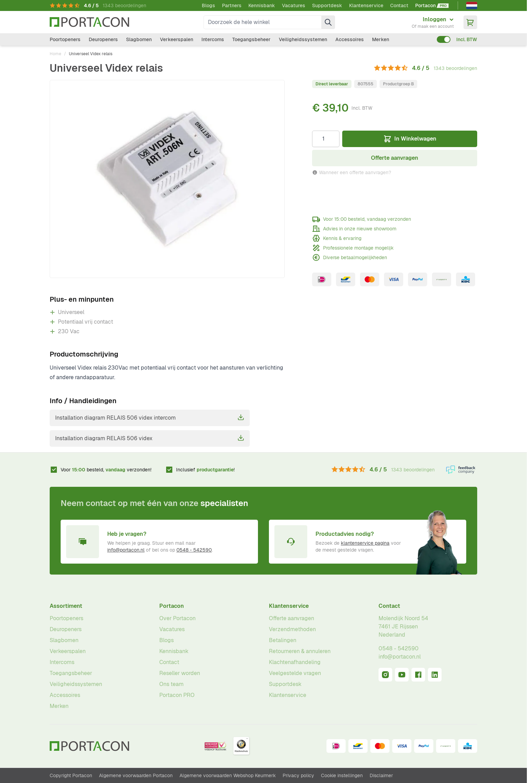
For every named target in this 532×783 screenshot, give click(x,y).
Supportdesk (327, 5)
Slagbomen (139, 39)
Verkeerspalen (177, 39)
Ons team (171, 684)
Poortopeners (65, 39)
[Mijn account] (433, 22)
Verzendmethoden (292, 629)
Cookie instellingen (342, 775)
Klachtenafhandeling (295, 662)
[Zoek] (328, 22)
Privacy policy (298, 775)
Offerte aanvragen (292, 618)
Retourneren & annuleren (300, 651)
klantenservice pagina (365, 543)
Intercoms (213, 39)
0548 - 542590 (194, 550)
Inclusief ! (205, 470)
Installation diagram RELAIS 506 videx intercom (150, 418)
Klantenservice (366, 5)
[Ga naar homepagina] (89, 22)
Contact (399, 5)
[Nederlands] (472, 5)
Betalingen (283, 640)
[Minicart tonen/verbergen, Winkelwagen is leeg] (470, 22)
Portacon (172, 606)
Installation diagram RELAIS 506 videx (150, 438)
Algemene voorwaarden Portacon (136, 775)
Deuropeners (103, 39)
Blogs (208, 5)
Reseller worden (180, 673)
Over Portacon (177, 618)
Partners (232, 5)
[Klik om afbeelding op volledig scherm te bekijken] (167, 179)
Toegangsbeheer (251, 39)
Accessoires (350, 39)
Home (55, 54)
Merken (381, 39)
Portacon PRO (177, 695)
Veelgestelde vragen (295, 673)
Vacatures (294, 5)
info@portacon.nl (126, 550)
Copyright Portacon (71, 775)
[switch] (444, 39)
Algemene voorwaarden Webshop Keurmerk (228, 775)
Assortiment (66, 606)
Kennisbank (262, 5)
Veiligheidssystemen (303, 39)
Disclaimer (381, 775)
